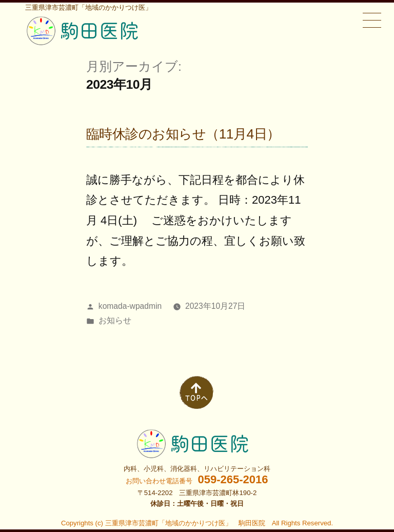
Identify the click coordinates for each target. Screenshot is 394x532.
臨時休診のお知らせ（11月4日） (183, 134)
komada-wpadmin (130, 306)
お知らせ (115, 320)
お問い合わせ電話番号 (197, 481)
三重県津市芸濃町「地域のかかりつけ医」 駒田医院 (185, 523)
